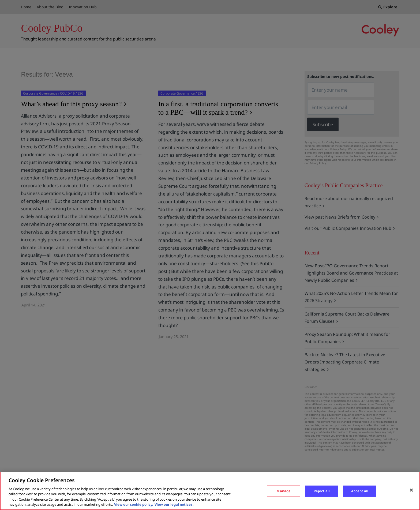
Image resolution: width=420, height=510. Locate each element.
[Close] (411, 490)
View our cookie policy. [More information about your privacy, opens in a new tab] (134, 504)
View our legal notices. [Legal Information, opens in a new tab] (174, 504)
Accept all (360, 491)
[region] (210, 491)
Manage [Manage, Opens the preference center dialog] (284, 491)
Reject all (322, 491)
